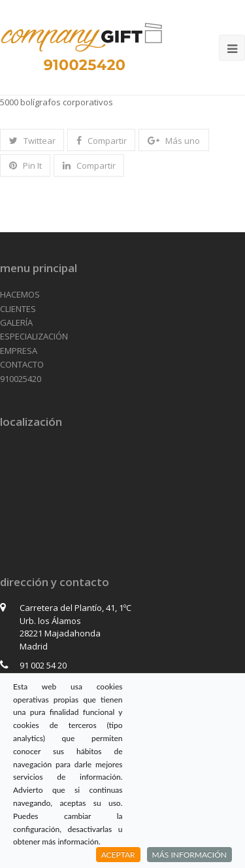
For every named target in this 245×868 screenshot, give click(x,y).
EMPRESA (19, 351)
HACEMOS (20, 294)
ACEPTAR (118, 855)
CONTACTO (22, 364)
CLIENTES (18, 309)
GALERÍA (16, 322)
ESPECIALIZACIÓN (34, 336)
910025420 (21, 379)
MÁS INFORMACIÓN (189, 855)
